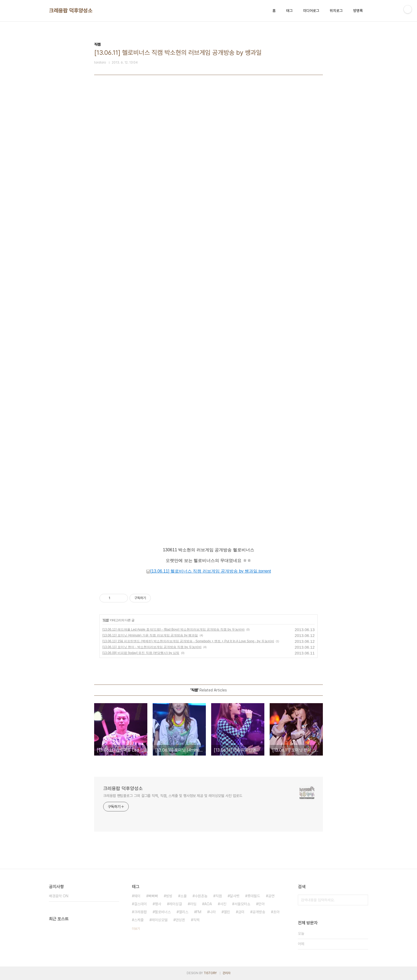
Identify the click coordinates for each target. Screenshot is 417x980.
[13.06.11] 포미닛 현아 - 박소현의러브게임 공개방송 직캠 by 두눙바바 (152, 647)
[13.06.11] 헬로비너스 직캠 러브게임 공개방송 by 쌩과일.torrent (208, 571)
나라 (212, 912)
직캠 (106, 620)
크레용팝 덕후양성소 (71, 11)
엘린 (227, 912)
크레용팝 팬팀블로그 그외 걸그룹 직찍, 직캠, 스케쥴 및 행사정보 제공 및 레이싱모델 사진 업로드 (173, 796)
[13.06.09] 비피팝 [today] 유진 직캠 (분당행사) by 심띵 (141, 653)
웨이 (137, 896)
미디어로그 (311, 11)
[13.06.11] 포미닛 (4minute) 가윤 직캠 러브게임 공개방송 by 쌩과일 (150, 635)
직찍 (196, 920)
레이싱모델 (160, 920)
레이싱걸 (176, 904)
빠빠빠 (153, 896)
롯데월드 (254, 896)
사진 (223, 904)
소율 (184, 896)
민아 (261, 904)
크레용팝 (140, 912)
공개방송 (259, 912)
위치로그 (336, 11)
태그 (289, 11)
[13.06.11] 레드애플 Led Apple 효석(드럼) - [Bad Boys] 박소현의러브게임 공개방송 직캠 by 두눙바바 (174, 629)
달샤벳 (235, 896)
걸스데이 (140, 904)
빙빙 (169, 896)
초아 (276, 912)
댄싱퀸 (180, 920)
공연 (271, 896)
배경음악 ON (59, 896)
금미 (241, 912)
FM (199, 912)
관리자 (227, 973)
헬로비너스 (163, 912)
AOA (208, 904)
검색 (363, 900)
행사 (158, 904)
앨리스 (184, 912)
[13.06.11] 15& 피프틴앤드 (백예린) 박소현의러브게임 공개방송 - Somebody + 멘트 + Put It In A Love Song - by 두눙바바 (188, 641)
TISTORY (210, 973)
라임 (193, 904)
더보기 (136, 929)
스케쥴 (139, 920)
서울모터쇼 (242, 904)
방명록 (358, 11)
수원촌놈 (201, 896)
